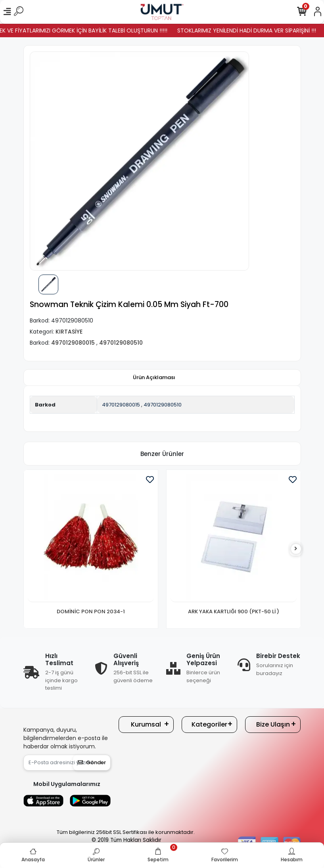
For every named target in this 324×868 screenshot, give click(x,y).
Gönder (92, 762)
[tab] (154, 378)
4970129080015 (121, 405)
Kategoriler (209, 724)
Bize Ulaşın (273, 724)
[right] (296, 549)
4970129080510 (163, 405)
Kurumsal (146, 724)
